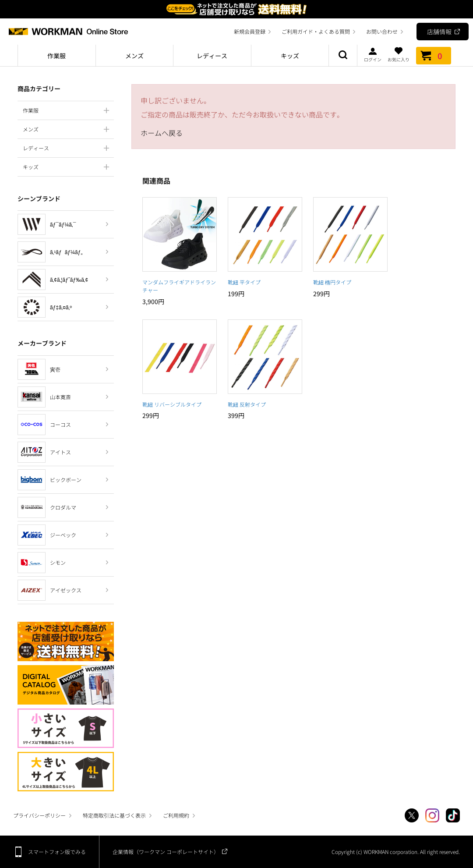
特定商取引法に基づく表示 (114, 815)
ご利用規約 (176, 815)
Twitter (412, 815)
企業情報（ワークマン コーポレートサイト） (166, 852)
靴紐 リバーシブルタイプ (172, 404)
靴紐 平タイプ (244, 282)
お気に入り (399, 54)
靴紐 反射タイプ (247, 404)
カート (434, 56)
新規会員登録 (250, 31)
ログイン (373, 54)
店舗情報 (439, 32)
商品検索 (343, 56)
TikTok (453, 815)
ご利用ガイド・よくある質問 (316, 31)
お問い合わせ (382, 31)
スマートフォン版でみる (57, 852)
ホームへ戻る (162, 133)
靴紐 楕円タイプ (332, 282)
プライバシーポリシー (39, 815)
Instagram (432, 815)
